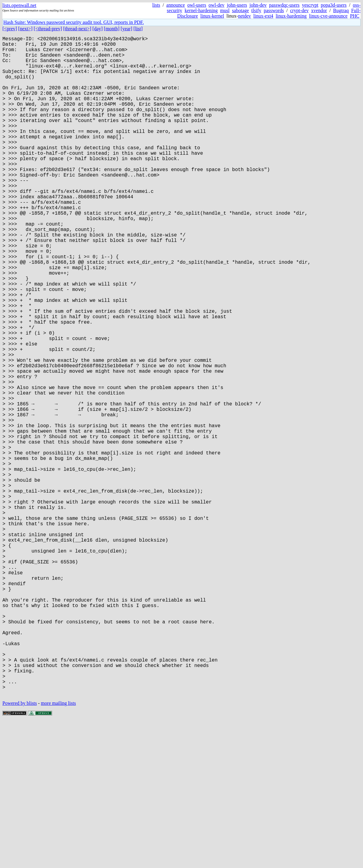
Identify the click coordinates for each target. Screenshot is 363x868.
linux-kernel (212, 16)
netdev (244, 16)
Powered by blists (20, 850)
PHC (355, 16)
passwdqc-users (284, 5)
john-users (237, 5)
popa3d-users (333, 5)
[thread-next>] (77, 29)
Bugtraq (341, 10)
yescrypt (310, 5)
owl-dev (216, 5)
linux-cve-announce (328, 16)
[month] (112, 29)
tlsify (256, 10)
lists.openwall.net (19, 5)
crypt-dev (299, 10)
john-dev (258, 5)
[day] (97, 29)
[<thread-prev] (48, 29)
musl (225, 10)
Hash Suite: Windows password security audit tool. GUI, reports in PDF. (74, 22)
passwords (274, 10)
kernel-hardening (201, 10)
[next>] (25, 29)
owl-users (197, 5)
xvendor (319, 10)
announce (175, 5)
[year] (127, 29)
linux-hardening (291, 16)
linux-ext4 (263, 16)
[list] (138, 29)
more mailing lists (58, 850)
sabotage (240, 10)
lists (156, 5)
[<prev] (10, 29)
